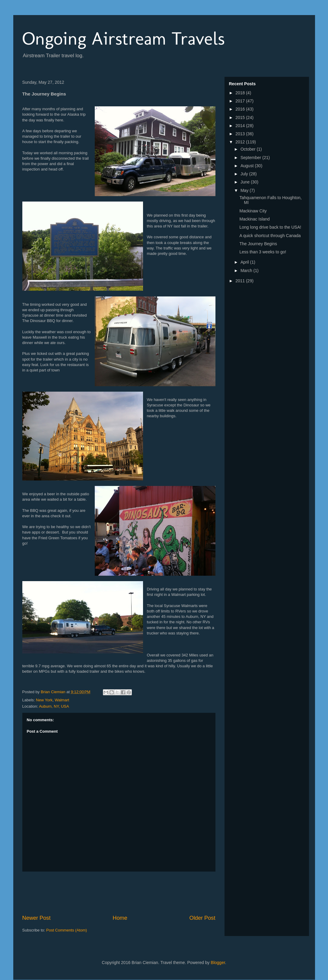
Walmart (62, 700)
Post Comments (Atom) (67, 930)
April (245, 262)
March (247, 271)
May (245, 190)
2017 (241, 101)
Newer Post (37, 918)
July (245, 174)
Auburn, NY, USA (54, 706)
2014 (241, 126)
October (249, 149)
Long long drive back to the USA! (270, 227)
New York (44, 700)
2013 (241, 134)
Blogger (218, 963)
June (246, 182)
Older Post (202, 918)
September (251, 158)
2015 (241, 117)
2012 (241, 142)
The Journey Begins (258, 244)
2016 (241, 109)
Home (120, 918)
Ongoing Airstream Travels (124, 38)
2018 (241, 93)
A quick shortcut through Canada (270, 236)
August (248, 166)
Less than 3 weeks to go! (263, 252)
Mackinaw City (253, 211)
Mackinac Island (254, 219)
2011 (241, 281)
